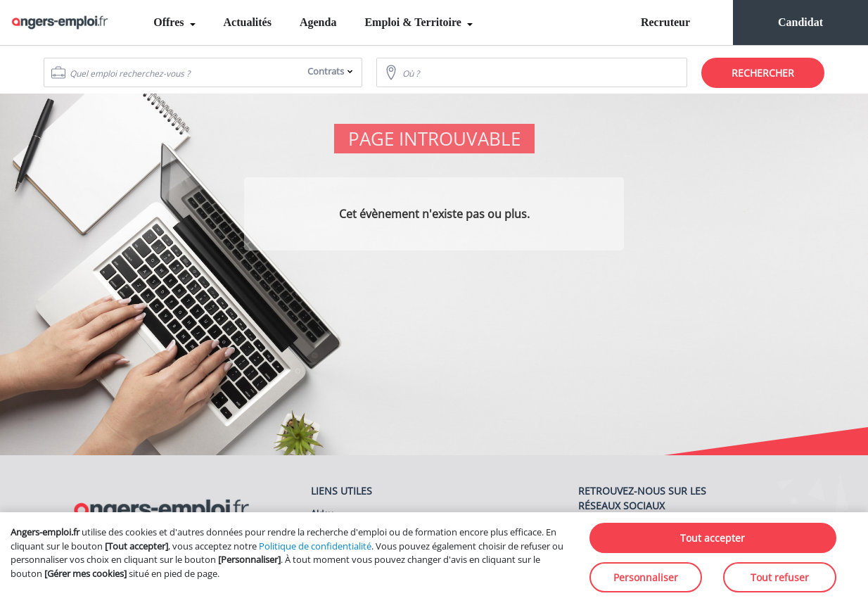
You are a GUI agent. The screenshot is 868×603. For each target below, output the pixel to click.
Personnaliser (646, 577)
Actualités (248, 22)
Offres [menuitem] (170, 22)
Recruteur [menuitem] (665, 22)
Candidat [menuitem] (800, 22)
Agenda (318, 22)
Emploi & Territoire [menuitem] (414, 22)
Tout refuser (780, 577)
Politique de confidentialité (315, 546)
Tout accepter (713, 538)
